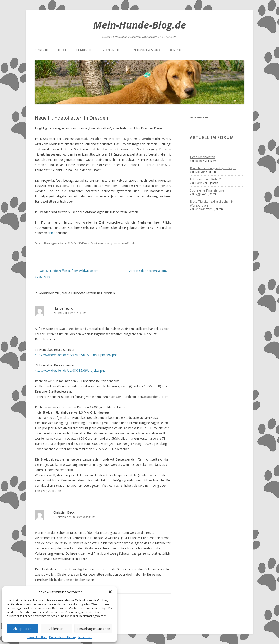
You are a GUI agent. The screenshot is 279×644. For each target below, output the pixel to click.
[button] (110, 592)
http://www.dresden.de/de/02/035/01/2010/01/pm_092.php (76, 355)
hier (52, 233)
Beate (199, 161)
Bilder (62, 50)
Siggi (198, 194)
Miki (198, 172)
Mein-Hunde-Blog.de (140, 25)
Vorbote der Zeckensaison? (150, 271)
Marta (95, 243)
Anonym (200, 209)
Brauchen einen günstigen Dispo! (213, 168)
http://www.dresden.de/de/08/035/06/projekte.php (70, 370)
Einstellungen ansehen (93, 629)
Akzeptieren (22, 629)
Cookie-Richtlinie (37, 637)
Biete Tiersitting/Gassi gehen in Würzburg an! (212, 203)
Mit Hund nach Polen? (205, 179)
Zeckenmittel (112, 50)
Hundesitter (85, 50)
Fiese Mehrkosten (202, 157)
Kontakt (176, 50)
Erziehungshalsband (145, 50)
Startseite (42, 50)
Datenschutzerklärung (63, 637)
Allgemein (114, 243)
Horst (199, 183)
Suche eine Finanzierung (207, 190)
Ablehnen (56, 629)
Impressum (85, 637)
